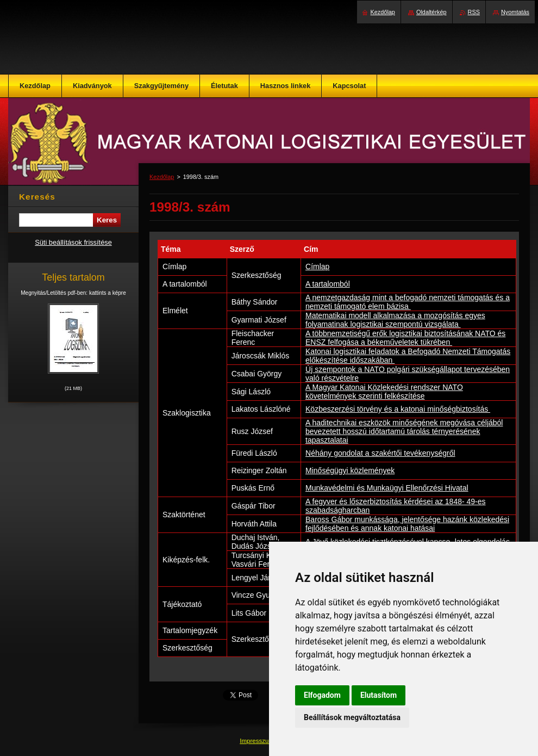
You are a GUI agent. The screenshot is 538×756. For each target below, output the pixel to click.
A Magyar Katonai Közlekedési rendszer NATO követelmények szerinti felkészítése (384, 392)
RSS (474, 12)
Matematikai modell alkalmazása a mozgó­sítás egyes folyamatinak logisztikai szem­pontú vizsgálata (395, 320)
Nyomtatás (515, 12)
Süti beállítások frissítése (73, 242)
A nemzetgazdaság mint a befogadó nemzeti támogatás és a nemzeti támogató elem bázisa (408, 302)
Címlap (317, 267)
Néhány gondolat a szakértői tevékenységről (380, 453)
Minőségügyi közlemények (350, 470)
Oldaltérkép (431, 12)
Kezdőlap (162, 177)
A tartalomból (328, 284)
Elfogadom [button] (322, 695)
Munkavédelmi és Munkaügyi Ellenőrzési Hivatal (387, 488)
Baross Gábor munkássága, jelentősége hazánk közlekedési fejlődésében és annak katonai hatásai (407, 524)
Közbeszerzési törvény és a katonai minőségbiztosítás (398, 409)
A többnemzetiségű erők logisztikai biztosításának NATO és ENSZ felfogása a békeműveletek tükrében (405, 338)
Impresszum (258, 741)
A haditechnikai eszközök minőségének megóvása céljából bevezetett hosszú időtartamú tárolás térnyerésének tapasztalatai (404, 431)
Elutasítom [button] (379, 695)
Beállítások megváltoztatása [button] (352, 717)
